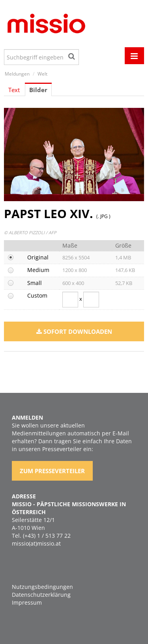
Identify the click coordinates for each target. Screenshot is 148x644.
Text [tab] (14, 90)
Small (35, 283)
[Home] (45, 25)
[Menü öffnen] (134, 56)
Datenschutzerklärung (41, 595)
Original (38, 257)
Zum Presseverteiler (52, 471)
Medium (38, 270)
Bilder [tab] (38, 90)
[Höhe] (91, 300)
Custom (37, 295)
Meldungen (17, 74)
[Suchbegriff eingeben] (41, 57)
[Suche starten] (72, 55)
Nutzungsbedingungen (42, 587)
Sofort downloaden (74, 331)
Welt (42, 74)
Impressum (27, 602)
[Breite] (70, 300)
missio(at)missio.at (36, 543)
